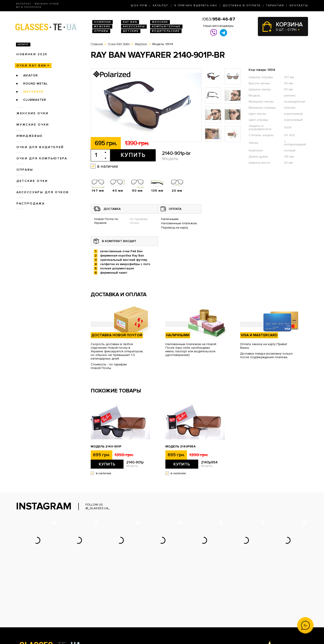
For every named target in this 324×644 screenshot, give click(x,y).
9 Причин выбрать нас (196, 6)
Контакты (299, 6)
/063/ (218, 19)
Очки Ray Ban (101, 604)
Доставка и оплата (242, 6)
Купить (133, 155)
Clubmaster (35, 100)
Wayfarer (34, 92)
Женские (160, 22)
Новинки (102, 22)
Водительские (166, 31)
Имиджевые (30, 136)
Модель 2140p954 (181, 447)
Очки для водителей (40, 147)
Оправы (101, 31)
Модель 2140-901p (106, 447)
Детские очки (32, 181)
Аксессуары (134, 26)
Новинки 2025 (32, 54)
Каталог (161, 6)
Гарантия (275, 6)
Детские (131, 31)
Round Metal (35, 84)
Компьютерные (166, 26)
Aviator (30, 75)
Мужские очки (33, 125)
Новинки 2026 (101, 599)
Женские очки (33, 113)
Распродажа (31, 203)
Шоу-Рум (139, 6)
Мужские (102, 26)
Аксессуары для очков (43, 192)
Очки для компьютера (42, 158)
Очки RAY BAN (31, 65)
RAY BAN (130, 22)
